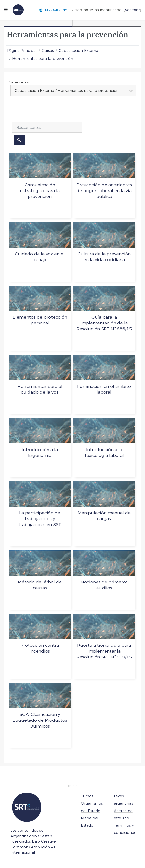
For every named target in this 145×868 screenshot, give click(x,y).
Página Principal (22, 51)
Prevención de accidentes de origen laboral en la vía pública (104, 190)
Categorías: (19, 82)
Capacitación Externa (78, 51)
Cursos (48, 51)
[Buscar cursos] (47, 127)
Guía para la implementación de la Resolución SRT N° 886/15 (104, 323)
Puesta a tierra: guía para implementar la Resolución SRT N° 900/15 (104, 651)
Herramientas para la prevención (43, 59)
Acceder (132, 10)
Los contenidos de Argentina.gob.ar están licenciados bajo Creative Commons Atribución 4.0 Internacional (33, 841)
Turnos (87, 796)
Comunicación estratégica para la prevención (40, 190)
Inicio (73, 786)
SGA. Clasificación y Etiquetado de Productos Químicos (40, 720)
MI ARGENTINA (53, 10)
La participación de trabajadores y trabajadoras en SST (40, 519)
